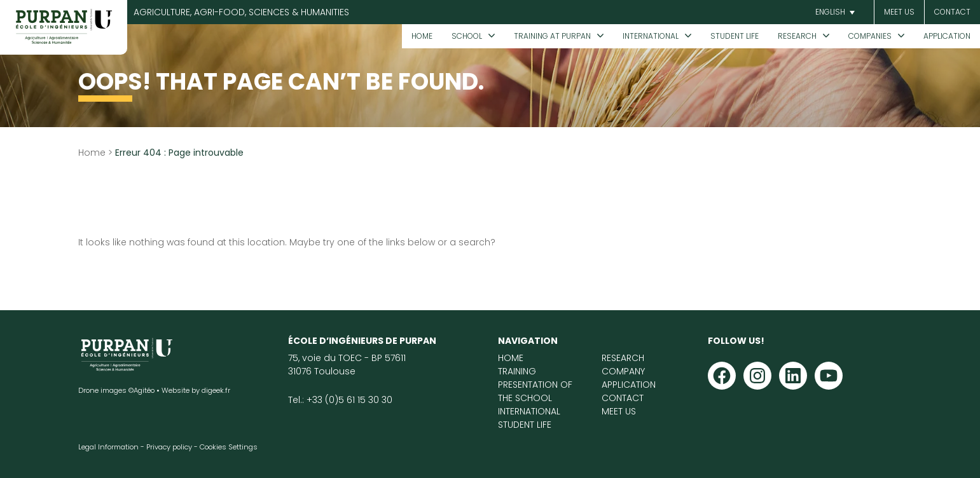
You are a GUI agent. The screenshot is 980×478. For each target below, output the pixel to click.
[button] (833, 12)
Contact (623, 398)
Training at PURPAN (552, 36)
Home (422, 36)
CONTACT (952, 12)
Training (517, 371)
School (467, 36)
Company (623, 371)
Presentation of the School (535, 391)
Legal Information (108, 447)
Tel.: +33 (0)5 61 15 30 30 (340, 400)
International (651, 36)
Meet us (899, 12)
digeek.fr (216, 390)
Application (947, 36)
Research (797, 36)
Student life (735, 36)
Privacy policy (169, 447)
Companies (870, 36)
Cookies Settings (229, 447)
